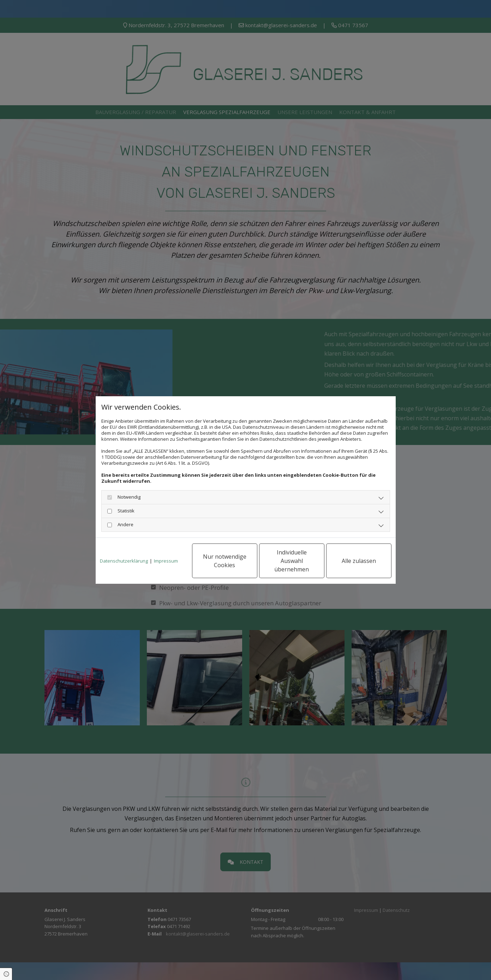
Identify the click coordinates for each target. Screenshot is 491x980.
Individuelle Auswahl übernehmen (292, 561)
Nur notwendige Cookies (225, 561)
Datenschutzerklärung (124, 561)
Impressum (166, 561)
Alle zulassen (359, 561)
